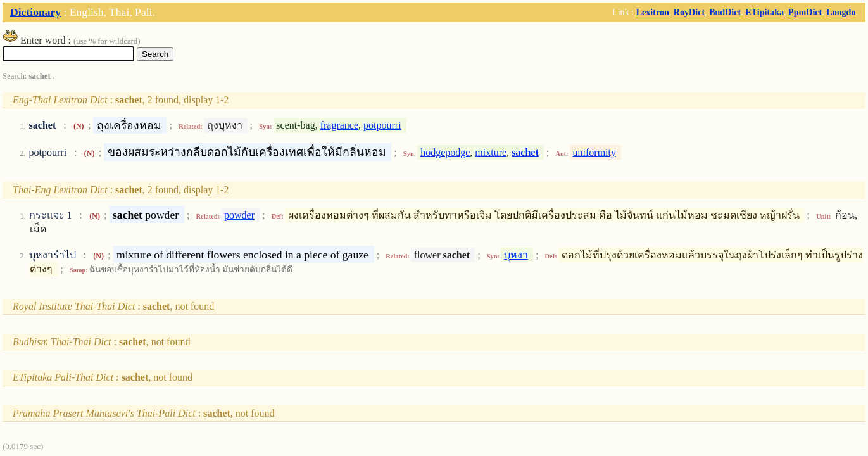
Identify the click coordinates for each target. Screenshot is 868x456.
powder (239, 215)
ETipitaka (764, 12)
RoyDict (689, 12)
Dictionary (35, 12)
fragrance (339, 125)
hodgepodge (445, 152)
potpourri (382, 125)
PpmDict (805, 12)
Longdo (841, 12)
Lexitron (653, 12)
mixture (491, 152)
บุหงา (516, 255)
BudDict (725, 12)
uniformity (594, 152)
